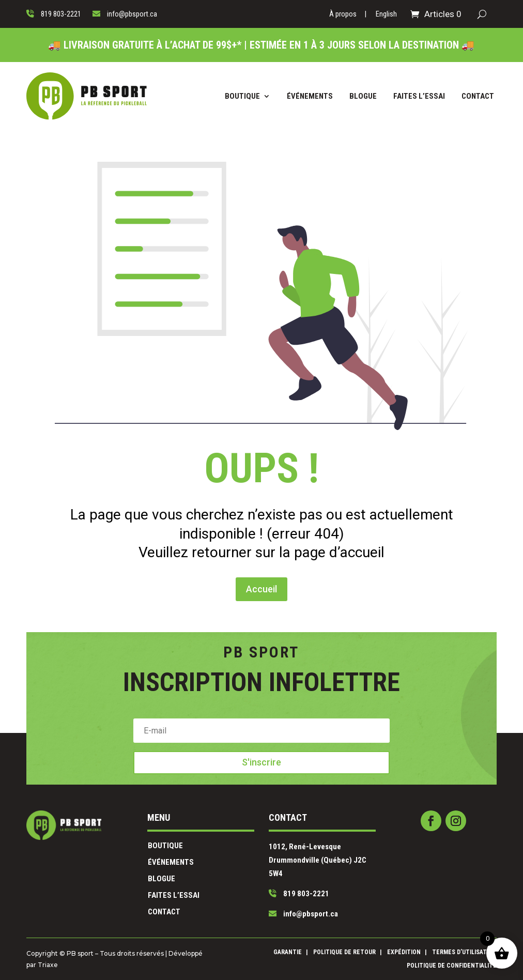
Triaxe (145, 962)
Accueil (262, 550)
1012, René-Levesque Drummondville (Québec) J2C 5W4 (292, 863)
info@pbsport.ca (284, 892)
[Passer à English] (386, 16)
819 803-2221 (282, 881)
